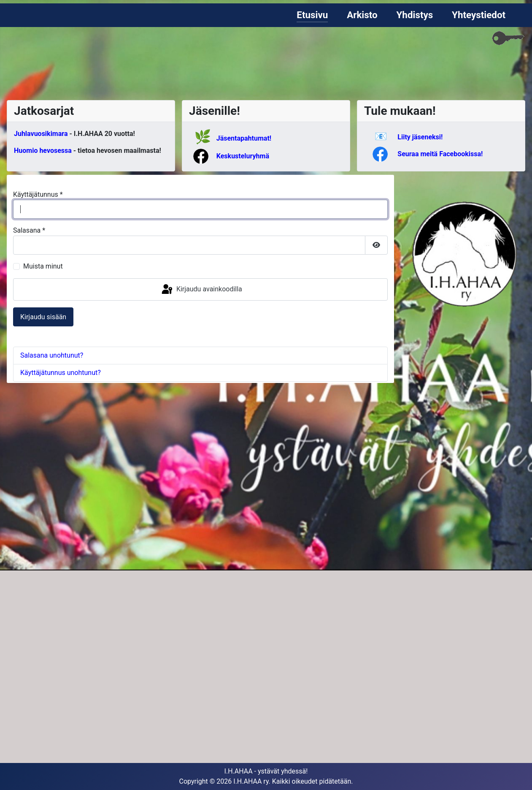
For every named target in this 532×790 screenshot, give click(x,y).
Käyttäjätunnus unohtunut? (61, 373)
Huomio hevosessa (43, 151)
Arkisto (362, 15)
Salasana (29, 230)
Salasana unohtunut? (52, 355)
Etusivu (312, 15)
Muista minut (43, 266)
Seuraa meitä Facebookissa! (440, 154)
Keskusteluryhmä (243, 156)
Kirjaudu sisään (43, 317)
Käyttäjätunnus (38, 194)
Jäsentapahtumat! (244, 138)
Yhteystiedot (479, 15)
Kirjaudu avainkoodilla (201, 290)
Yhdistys (415, 15)
